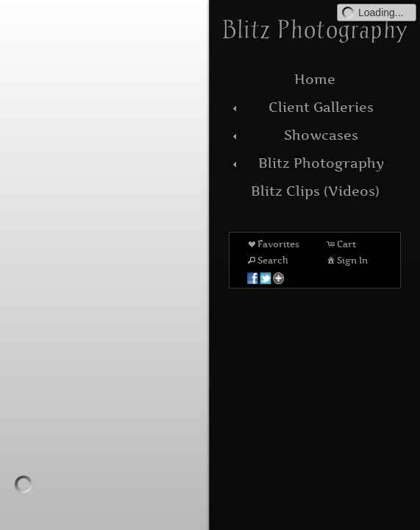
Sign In (346, 260)
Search (267, 260)
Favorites (273, 244)
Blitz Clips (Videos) (315, 191)
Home (315, 79)
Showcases (293, 135)
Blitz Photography (306, 163)
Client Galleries (301, 107)
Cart (341, 244)
